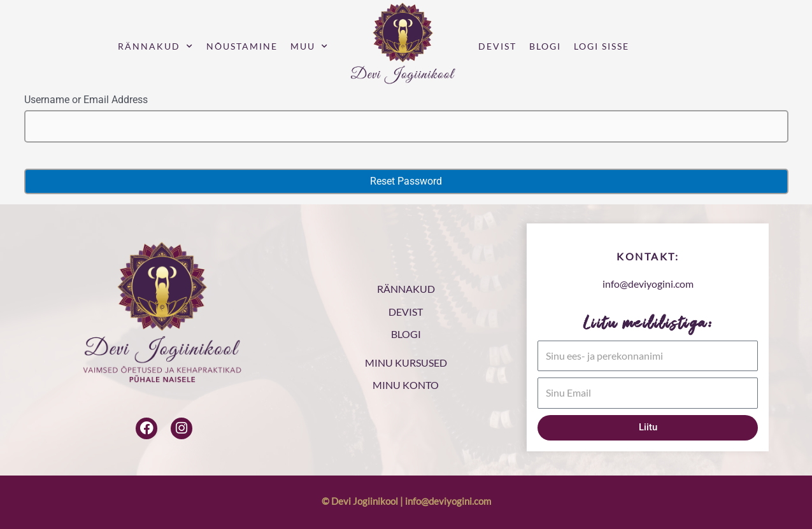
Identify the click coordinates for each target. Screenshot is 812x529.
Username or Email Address (86, 100)
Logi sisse (602, 46)
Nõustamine (242, 46)
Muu (310, 46)
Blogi (545, 46)
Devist (497, 46)
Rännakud (156, 46)
